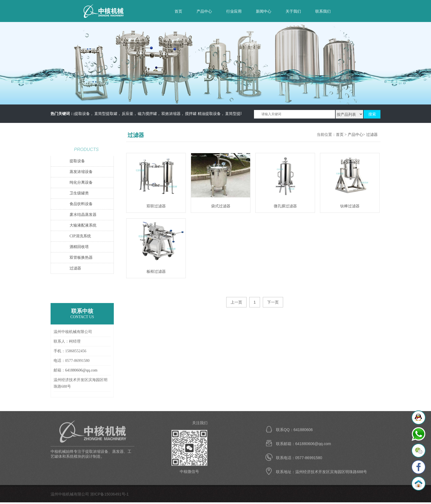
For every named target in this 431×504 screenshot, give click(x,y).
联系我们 (323, 11)
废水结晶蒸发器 (83, 215)
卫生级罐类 (79, 193)
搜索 (372, 114)
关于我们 (293, 11)
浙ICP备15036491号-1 (109, 494)
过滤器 (75, 268)
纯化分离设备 (81, 183)
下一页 (273, 302)
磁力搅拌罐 (149, 114)
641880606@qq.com (81, 371)
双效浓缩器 (173, 114)
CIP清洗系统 (80, 236)
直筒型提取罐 (107, 114)
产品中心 (204, 11)
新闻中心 (264, 11)
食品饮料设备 (81, 204)
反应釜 (129, 114)
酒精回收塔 (79, 247)
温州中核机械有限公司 (110, 11)
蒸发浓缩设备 (81, 172)
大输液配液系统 (83, 226)
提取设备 (77, 161)
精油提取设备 (80, 114)
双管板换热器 (81, 258)
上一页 (236, 302)
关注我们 (200, 425)
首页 (178, 11)
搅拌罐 (192, 114)
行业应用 (234, 11)
